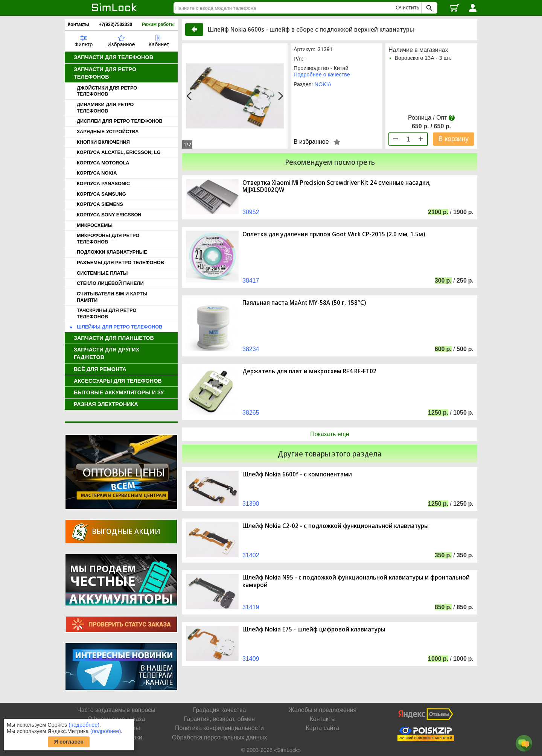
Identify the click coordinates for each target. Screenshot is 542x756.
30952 (251, 212)
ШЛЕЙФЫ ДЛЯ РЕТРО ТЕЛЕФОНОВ (120, 327)
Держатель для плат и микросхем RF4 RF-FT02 (309, 371)
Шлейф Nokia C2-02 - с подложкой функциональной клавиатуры (336, 526)
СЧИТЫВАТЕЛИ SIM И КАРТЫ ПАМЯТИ (112, 297)
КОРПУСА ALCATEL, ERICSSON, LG (119, 152)
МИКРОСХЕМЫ (95, 225)
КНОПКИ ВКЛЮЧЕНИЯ (103, 142)
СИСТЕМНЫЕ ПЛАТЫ (102, 273)
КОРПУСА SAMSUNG (101, 194)
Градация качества (220, 710)
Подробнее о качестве (322, 75)
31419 (251, 607)
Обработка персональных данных (219, 737)
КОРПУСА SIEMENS (100, 204)
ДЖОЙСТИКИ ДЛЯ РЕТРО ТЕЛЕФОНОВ (107, 91)
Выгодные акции (126, 531)
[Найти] (286, 8)
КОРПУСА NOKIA (97, 173)
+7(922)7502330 (116, 24)
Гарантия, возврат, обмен (219, 719)
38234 (251, 349)
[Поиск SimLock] (428, 8)
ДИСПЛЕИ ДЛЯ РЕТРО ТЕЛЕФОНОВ (120, 121)
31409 (251, 659)
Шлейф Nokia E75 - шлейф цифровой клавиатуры (314, 629)
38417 (251, 281)
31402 (251, 555)
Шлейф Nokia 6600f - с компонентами (297, 474)
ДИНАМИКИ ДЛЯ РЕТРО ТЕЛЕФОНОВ (105, 108)
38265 (251, 413)
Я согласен (69, 742)
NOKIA (323, 84)
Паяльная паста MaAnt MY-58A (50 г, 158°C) (304, 303)
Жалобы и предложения (323, 710)
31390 (251, 504)
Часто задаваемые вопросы (116, 710)
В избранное (311, 142)
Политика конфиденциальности (219, 728)
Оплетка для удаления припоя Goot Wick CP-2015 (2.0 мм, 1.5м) (334, 234)
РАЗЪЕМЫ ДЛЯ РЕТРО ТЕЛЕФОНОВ (120, 262)
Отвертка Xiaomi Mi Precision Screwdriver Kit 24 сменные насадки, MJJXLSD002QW (336, 186)
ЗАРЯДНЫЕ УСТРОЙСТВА (108, 132)
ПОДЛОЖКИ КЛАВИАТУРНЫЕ (112, 252)
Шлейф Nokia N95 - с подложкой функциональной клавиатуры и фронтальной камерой (356, 581)
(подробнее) (84, 725)
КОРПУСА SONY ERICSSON (109, 215)
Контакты (78, 24)
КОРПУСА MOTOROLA (103, 163)
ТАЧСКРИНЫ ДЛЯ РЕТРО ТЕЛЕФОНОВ (107, 313)
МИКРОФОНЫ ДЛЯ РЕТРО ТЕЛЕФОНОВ (108, 239)
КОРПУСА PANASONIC (103, 183)
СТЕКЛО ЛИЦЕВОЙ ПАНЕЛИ (110, 283)
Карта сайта (322, 728)
